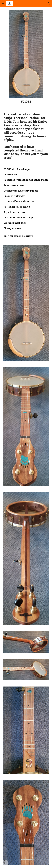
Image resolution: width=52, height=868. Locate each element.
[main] (26, 102)
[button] (3, 4)
